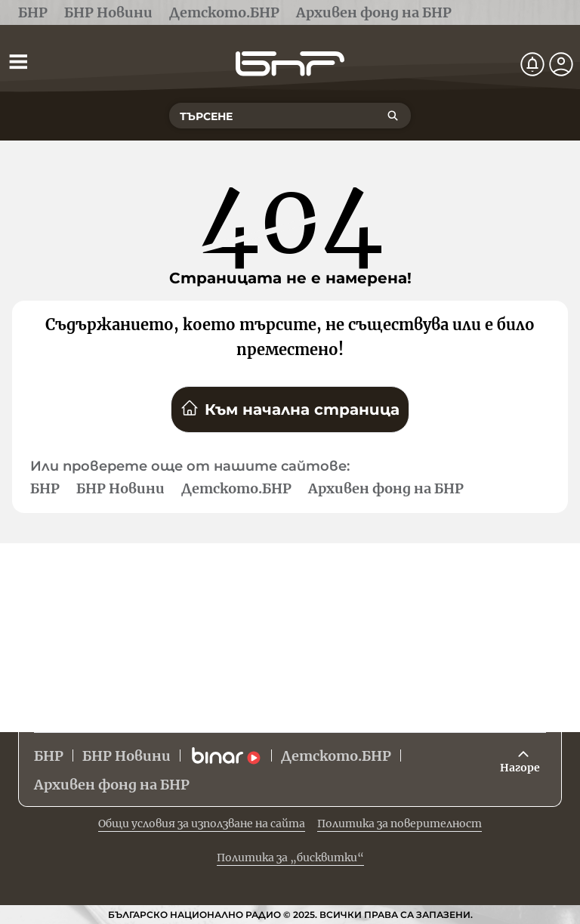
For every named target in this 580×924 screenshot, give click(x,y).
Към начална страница (290, 409)
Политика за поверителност (400, 824)
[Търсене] (393, 116)
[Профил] (561, 64)
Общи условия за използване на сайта (202, 824)
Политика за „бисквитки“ (290, 858)
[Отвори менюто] (18, 61)
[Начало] (290, 64)
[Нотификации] (532, 64)
